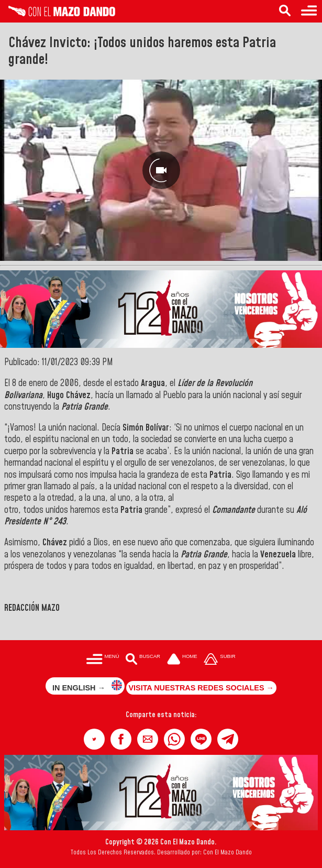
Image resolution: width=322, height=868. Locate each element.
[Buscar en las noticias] (285, 11)
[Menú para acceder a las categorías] (309, 11)
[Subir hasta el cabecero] (220, 660)
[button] (94, 739)
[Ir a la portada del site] (182, 660)
